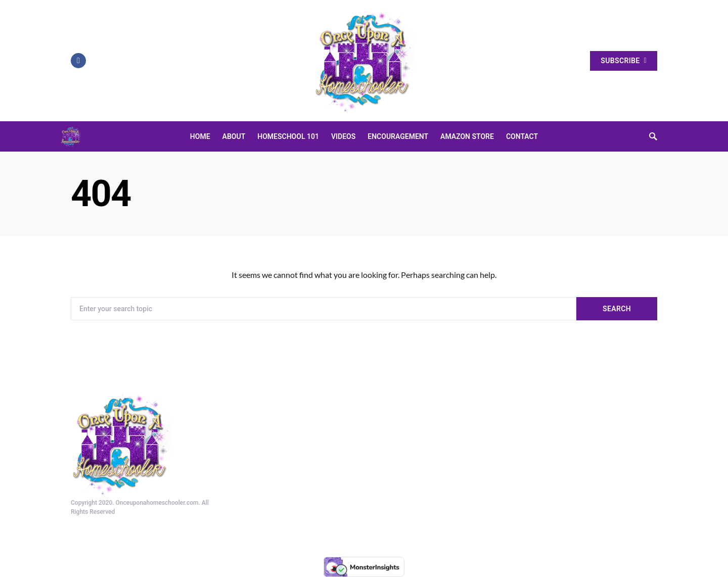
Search (617, 309)
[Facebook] (78, 61)
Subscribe (624, 61)
